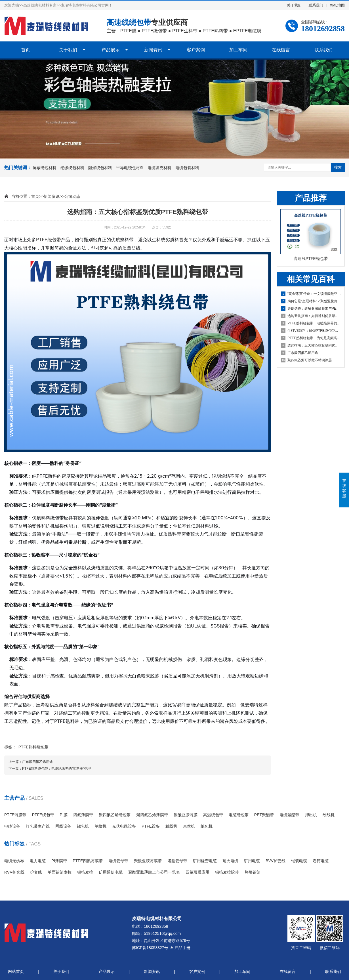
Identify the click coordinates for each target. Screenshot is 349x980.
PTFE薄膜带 (15, 815)
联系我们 (316, 5)
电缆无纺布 (14, 861)
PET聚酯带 (264, 815)
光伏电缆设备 (124, 826)
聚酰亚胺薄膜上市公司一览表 (154, 872)
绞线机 (329, 815)
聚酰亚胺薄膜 (186, 815)
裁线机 (171, 826)
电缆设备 (12, 826)
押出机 (311, 815)
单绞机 (100, 826)
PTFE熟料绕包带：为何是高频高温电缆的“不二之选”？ (311, 338)
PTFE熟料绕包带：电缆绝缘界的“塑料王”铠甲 (311, 323)
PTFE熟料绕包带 (33, 747)
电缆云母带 (118, 861)
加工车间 (238, 50)
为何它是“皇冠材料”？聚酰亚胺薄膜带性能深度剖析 (311, 301)
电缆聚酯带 (289, 815)
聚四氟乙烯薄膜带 (152, 815)
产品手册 (180, 948)
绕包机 (83, 826)
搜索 (338, 167)
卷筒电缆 (321, 861)
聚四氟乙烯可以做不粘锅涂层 (306, 360)
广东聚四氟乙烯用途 (299, 353)
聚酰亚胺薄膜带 (148, 861)
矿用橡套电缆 (205, 861)
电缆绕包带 (239, 815)
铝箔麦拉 (85, 872)
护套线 (36, 872)
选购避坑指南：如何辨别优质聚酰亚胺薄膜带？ (311, 316)
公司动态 (72, 196)
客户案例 (196, 50)
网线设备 (63, 826)
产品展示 (111, 50)
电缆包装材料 (187, 168)
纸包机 (207, 826)
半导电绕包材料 (130, 168)
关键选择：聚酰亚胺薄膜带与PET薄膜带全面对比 (311, 309)
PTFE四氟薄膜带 (88, 861)
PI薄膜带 (59, 861)
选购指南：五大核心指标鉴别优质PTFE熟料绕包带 (311, 345)
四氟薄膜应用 (197, 872)
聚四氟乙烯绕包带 (115, 815)
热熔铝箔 (253, 872)
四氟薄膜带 (83, 815)
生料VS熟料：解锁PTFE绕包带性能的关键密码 (311, 331)
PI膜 (64, 815)
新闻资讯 (153, 50)
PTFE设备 (151, 826)
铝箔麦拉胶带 (227, 872)
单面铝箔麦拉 (60, 872)
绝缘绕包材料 (72, 168)
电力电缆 (38, 861)
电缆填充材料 (159, 168)
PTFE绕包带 (49, 240)
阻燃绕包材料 (100, 168)
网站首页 (16, 971)
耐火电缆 (230, 861)
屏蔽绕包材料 (45, 168)
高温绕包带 (213, 815)
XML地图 (337, 5)
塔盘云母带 (177, 861)
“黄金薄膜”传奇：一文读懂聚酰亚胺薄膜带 (311, 294)
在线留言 (281, 50)
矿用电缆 (252, 861)
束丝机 (189, 826)
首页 (26, 50)
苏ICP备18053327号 (150, 948)
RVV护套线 (14, 872)
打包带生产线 (38, 826)
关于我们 (294, 5)
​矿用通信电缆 (111, 872)
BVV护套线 (276, 861)
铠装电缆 (299, 861)
